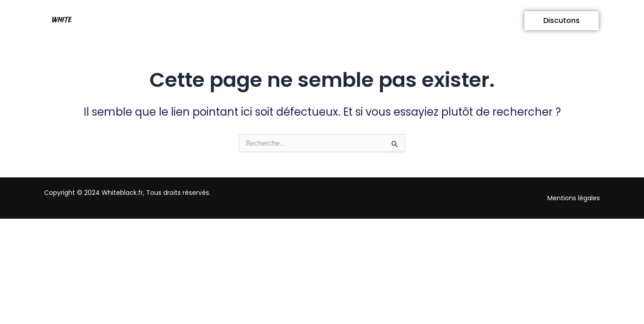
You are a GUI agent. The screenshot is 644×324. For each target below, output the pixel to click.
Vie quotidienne (194, 20)
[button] (194, 21)
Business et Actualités (293, 20)
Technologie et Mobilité (405, 20)
